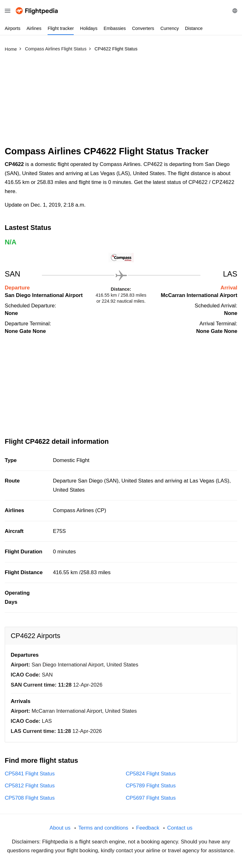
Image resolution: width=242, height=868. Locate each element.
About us (60, 828)
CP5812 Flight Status (30, 786)
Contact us (180, 828)
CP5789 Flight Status (151, 786)
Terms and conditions (103, 828)
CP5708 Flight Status (30, 798)
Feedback (148, 828)
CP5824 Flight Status (151, 774)
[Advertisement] (121, 102)
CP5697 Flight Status (151, 798)
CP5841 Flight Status (30, 774)
